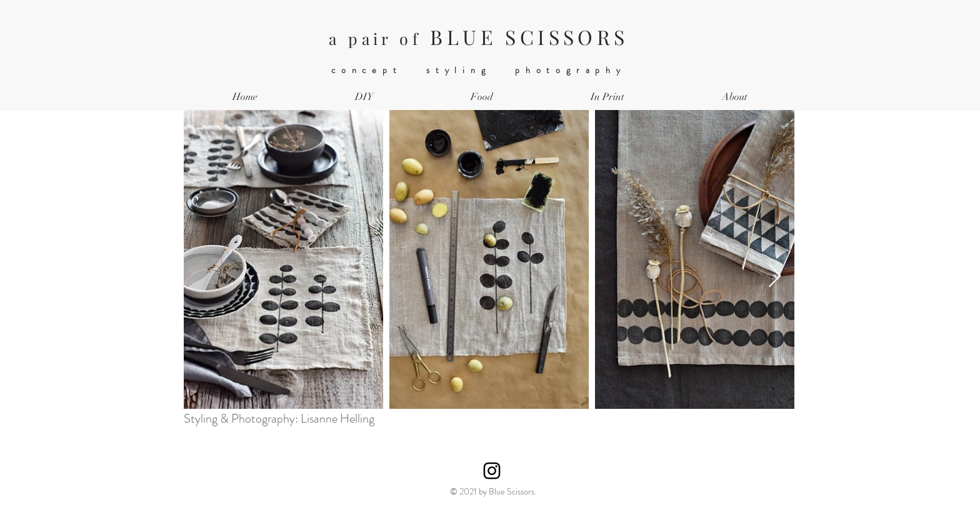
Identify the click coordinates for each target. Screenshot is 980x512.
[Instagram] (492, 471)
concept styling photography (479, 70)
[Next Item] (775, 277)
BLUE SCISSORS (478, 37)
